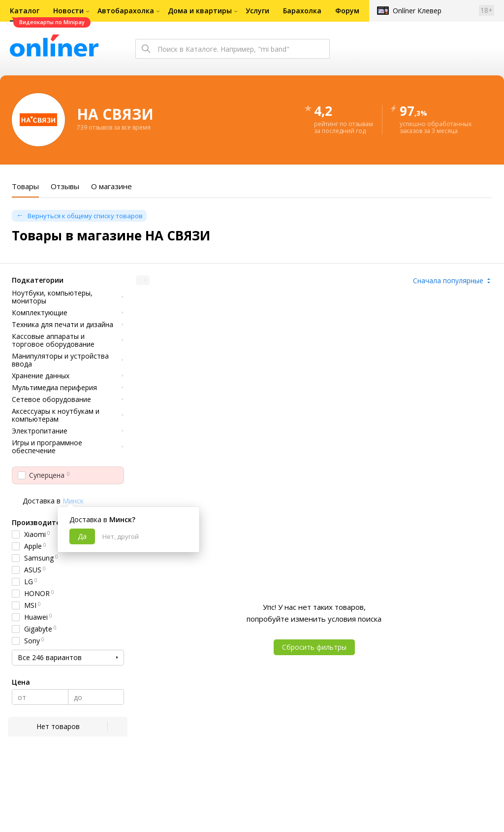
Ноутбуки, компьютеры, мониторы (52, 297)
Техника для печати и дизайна (63, 325)
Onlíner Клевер (417, 11)
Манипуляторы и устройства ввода (60, 360)
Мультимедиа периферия (54, 388)
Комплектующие (40, 313)
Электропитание (40, 431)
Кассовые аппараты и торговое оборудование (53, 340)
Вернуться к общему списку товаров (85, 216)
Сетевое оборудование (51, 399)
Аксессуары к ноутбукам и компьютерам (56, 415)
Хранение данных (41, 376)
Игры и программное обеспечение (47, 447)
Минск (73, 501)
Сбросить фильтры (314, 647)
